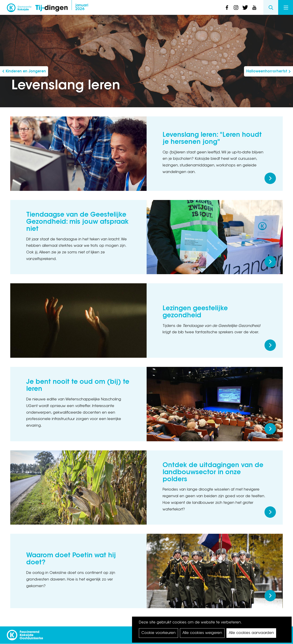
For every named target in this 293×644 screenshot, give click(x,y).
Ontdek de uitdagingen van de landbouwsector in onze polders (213, 473)
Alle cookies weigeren (202, 633)
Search (271, 7)
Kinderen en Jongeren (26, 72)
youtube (254, 8)
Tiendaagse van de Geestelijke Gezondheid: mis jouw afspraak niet (77, 222)
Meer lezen (270, 178)
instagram (236, 8)
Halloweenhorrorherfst (267, 72)
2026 (82, 7)
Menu (286, 8)
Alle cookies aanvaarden (251, 633)
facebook (227, 8)
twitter (245, 8)
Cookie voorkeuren (158, 633)
